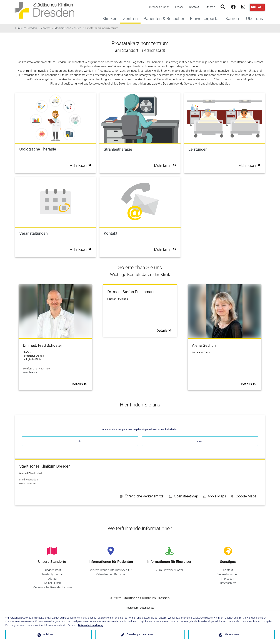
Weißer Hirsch (52, 583)
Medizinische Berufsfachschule (52, 587)
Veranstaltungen (228, 574)
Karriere (234, 18)
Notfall (257, 7)
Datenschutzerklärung (91, 625)
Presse (179, 7)
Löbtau (52, 579)
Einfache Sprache (159, 7)
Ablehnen (48, 634)
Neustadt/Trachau (52, 574)
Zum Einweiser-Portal (169, 570)
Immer (200, 441)
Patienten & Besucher (165, 18)
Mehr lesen (81, 166)
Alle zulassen (232, 634)
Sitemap (210, 7)
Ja (80, 441)
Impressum (228, 579)
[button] (243, 497)
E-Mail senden (31, 373)
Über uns (256, 18)
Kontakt (194, 7)
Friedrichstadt (52, 570)
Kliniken (111, 18)
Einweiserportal (206, 18)
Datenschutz (228, 583)
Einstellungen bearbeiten (140, 634)
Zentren (130, 19)
